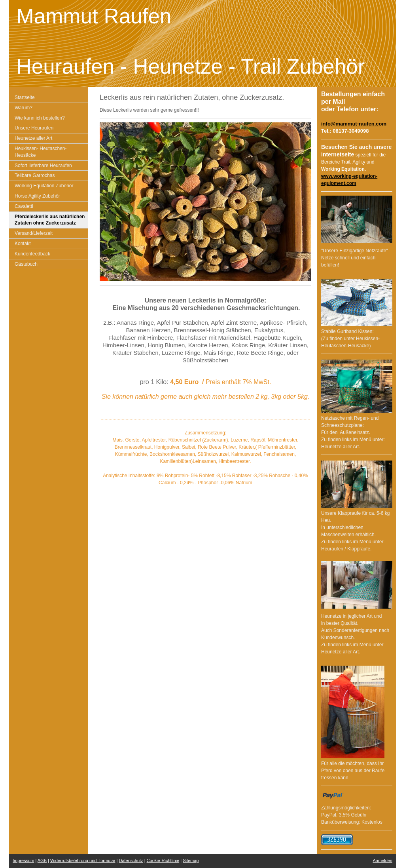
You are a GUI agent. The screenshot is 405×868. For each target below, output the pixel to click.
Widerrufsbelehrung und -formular (83, 860)
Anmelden (382, 860)
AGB (42, 860)
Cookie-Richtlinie (163, 860)
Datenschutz (131, 860)
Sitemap (191, 860)
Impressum (23, 860)
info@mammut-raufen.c (350, 124)
